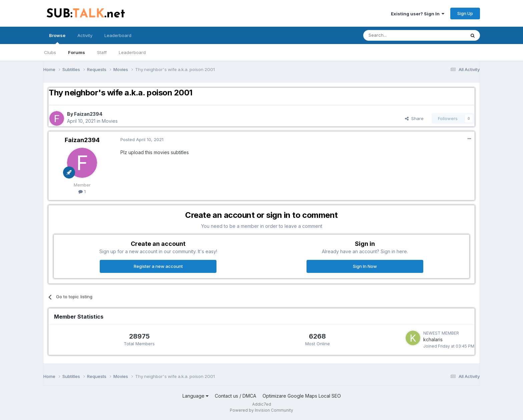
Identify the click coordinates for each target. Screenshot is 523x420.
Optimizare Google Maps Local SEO (302, 396)
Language (195, 396)
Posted (142, 139)
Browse (57, 38)
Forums (77, 52)
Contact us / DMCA (235, 396)
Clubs (50, 52)
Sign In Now (365, 266)
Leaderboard (132, 52)
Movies (110, 121)
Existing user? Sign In (418, 14)
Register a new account (158, 266)
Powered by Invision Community (261, 410)
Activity (85, 35)
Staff (102, 52)
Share (414, 118)
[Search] (397, 35)
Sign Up (465, 13)
